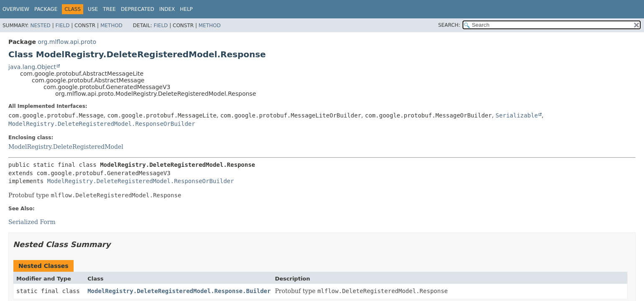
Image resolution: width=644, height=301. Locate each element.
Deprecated (138, 9)
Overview (16, 9)
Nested (40, 26)
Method (111, 26)
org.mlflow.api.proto (67, 42)
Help (186, 9)
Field (62, 26)
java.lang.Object (32, 67)
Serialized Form (32, 222)
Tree (109, 9)
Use (93, 9)
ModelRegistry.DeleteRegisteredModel (66, 147)
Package (46, 9)
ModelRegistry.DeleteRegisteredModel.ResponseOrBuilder (102, 124)
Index (167, 9)
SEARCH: (449, 25)
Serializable (517, 115)
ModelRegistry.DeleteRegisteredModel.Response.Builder (179, 291)
